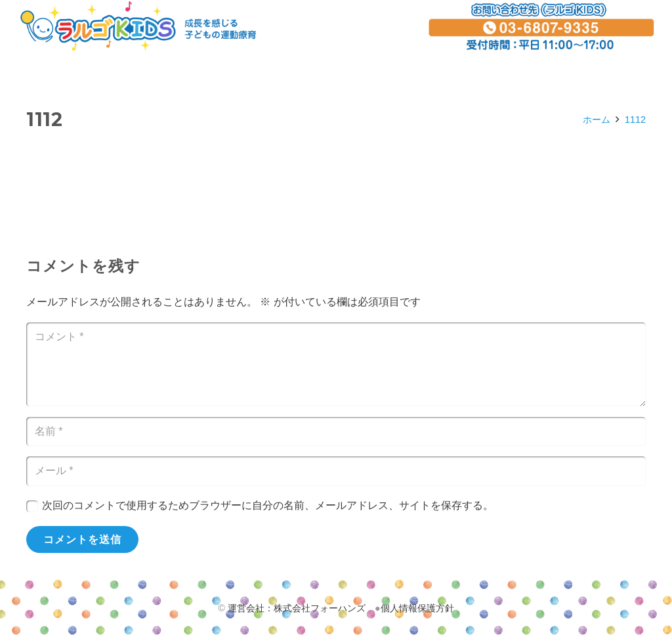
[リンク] (138, 26)
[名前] (336, 432)
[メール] (336, 471)
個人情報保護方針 (417, 608)
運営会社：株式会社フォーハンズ (297, 608)
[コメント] (336, 364)
